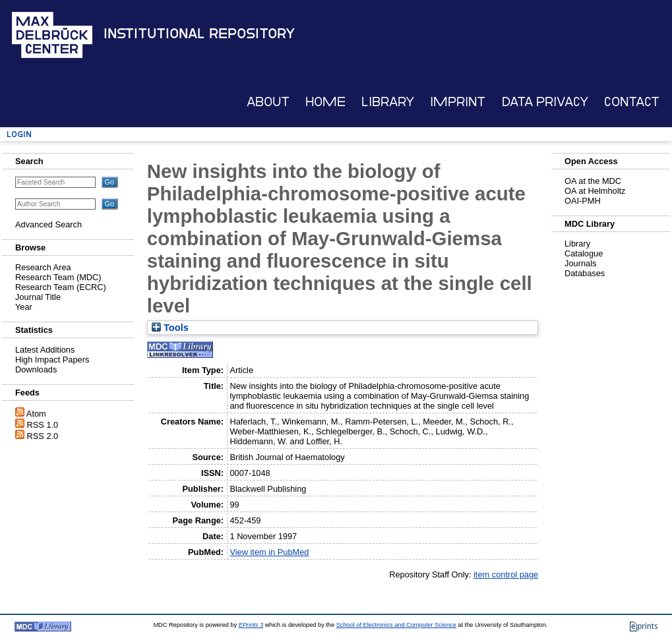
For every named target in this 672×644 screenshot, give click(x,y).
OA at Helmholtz (595, 191)
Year (24, 307)
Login (19, 134)
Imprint (458, 102)
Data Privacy (545, 102)
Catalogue (584, 253)
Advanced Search (48, 224)
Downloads (36, 369)
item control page (506, 574)
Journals (580, 263)
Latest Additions (45, 350)
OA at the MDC (593, 181)
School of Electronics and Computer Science (396, 625)
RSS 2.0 (43, 436)
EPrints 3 (251, 625)
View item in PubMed (269, 552)
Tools (170, 328)
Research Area (43, 267)
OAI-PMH (583, 201)
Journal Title (38, 297)
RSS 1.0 (43, 425)
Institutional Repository (199, 34)
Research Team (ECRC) (61, 287)
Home (325, 102)
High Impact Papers (52, 360)
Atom (36, 414)
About (268, 102)
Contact (632, 102)
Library (388, 102)
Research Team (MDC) (58, 277)
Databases (585, 273)
